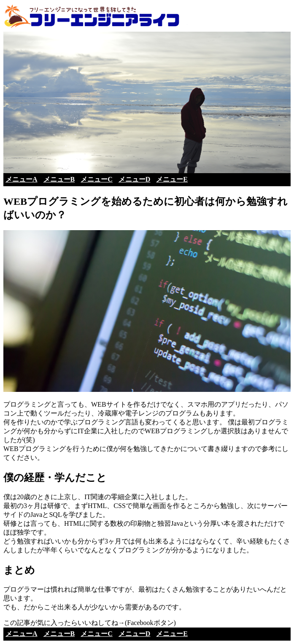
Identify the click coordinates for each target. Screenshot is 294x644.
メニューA (22, 179)
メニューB (59, 179)
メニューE (172, 179)
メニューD (135, 179)
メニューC (97, 179)
